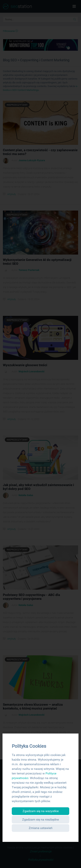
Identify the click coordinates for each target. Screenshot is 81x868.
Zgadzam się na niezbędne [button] (40, 819)
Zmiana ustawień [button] (41, 828)
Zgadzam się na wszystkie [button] (41, 811)
